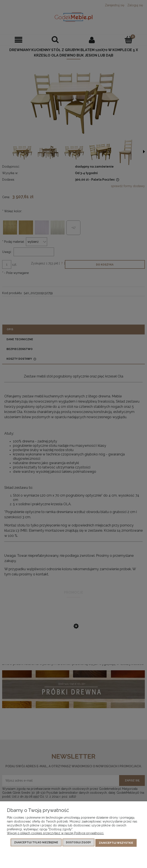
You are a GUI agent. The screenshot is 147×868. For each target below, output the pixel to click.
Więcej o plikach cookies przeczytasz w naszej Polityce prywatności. (55, 834)
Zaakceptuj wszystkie (116, 843)
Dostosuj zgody (78, 843)
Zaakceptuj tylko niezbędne (36, 843)
